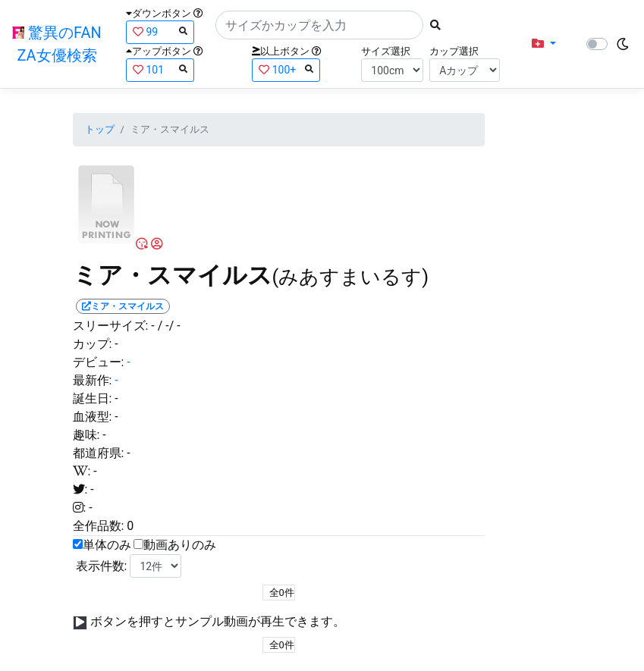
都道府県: (99, 453)
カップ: (93, 344)
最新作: (93, 380)
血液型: (93, 417)
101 (160, 69)
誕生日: (93, 398)
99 (160, 31)
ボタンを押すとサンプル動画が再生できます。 (218, 621)
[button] (544, 44)
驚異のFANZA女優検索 (57, 44)
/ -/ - (169, 326)
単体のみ (107, 545)
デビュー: (99, 362)
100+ (286, 69)
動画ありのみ (180, 545)
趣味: (86, 435)
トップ (100, 129)
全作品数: (99, 526)
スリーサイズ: (111, 326)
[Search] (319, 25)
